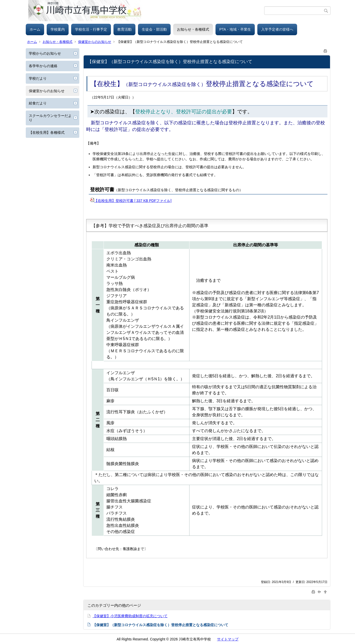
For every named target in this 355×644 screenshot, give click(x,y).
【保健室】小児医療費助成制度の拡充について (130, 616)
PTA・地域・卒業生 (235, 29)
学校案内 (58, 29)
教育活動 (124, 29)
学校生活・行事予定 (91, 29)
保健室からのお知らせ (95, 42)
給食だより (38, 103)
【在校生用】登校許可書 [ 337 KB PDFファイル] (131, 201)
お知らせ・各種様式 (193, 29)
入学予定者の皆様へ (277, 29)
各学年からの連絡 (43, 66)
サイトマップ (228, 639)
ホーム (35, 29)
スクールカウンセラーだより (50, 118)
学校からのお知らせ (45, 53)
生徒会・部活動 (154, 29)
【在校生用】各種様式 (47, 132)
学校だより (38, 78)
